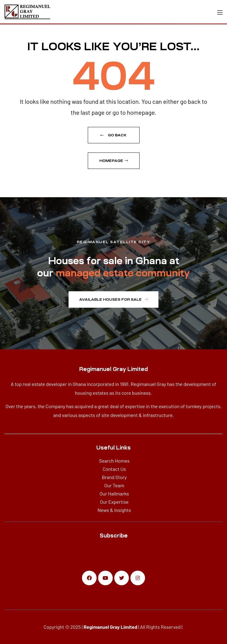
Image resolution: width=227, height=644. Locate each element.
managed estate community (123, 273)
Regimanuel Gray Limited (110, 627)
